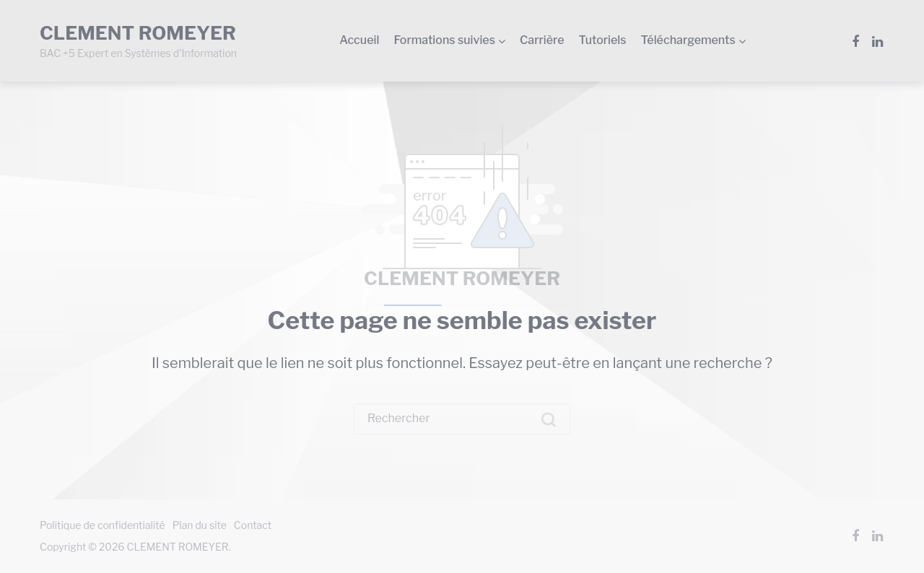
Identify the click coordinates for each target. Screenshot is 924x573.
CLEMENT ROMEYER (462, 278)
